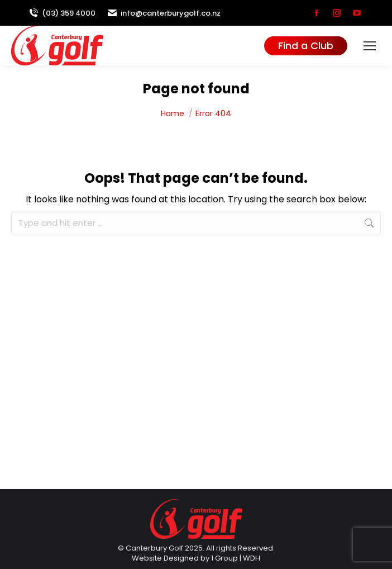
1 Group (224, 558)
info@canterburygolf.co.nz (164, 13)
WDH (252, 558)
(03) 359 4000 (62, 13)
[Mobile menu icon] (370, 46)
